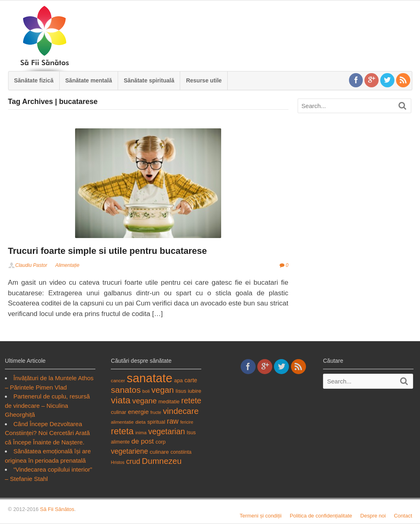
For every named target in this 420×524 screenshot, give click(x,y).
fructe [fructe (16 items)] (156, 412)
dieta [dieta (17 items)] (141, 422)
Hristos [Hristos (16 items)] (117, 462)
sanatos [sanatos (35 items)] (126, 390)
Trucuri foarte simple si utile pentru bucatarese (108, 251)
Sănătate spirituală (149, 80)
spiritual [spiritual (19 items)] (156, 422)
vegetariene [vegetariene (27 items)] (129, 451)
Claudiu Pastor (31, 265)
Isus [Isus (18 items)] (191, 433)
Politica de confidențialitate (321, 516)
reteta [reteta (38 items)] (122, 431)
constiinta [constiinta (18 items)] (181, 452)
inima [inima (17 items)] (141, 432)
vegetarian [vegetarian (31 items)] (166, 431)
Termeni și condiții (261, 516)
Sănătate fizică (34, 80)
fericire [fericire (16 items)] (187, 422)
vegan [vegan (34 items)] (163, 390)
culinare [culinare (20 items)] (159, 452)
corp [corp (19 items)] (160, 442)
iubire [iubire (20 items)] (195, 391)
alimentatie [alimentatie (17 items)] (122, 422)
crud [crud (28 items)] (133, 461)
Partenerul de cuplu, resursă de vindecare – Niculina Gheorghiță (47, 405)
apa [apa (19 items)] (178, 380)
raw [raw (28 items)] (173, 421)
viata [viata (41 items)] (121, 400)
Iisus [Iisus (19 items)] (181, 391)
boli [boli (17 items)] (146, 391)
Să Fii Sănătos (57, 509)
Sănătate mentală (89, 80)
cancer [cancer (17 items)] (118, 380)
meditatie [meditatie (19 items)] (169, 402)
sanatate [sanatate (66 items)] (150, 378)
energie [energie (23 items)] (138, 412)
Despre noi (373, 516)
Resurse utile (204, 80)
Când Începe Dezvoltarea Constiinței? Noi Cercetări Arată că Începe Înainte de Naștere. (47, 433)
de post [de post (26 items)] (143, 441)
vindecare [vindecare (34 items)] (181, 411)
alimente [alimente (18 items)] (120, 442)
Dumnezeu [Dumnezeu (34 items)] (162, 461)
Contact (403, 516)
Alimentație (67, 265)
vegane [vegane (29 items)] (145, 401)
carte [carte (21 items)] (191, 380)
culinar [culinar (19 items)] (118, 412)
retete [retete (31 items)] (192, 401)
